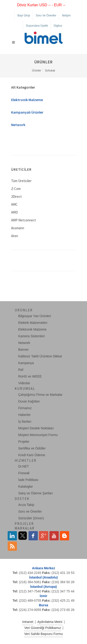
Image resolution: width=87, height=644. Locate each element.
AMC (14, 204)
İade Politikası (28, 480)
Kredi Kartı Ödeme (32, 455)
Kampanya (26, 363)
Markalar (25, 528)
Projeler (24, 442)
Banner (24, 350)
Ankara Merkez (43, 568)
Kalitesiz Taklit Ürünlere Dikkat (40, 356)
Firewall (24, 473)
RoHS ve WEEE (30, 376)
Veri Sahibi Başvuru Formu (43, 634)
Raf (21, 370)
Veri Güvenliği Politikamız (43, 628)
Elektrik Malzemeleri (33, 323)
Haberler (25, 415)
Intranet (28, 622)
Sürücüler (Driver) (31, 518)
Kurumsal (25, 389)
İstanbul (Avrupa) (43, 587)
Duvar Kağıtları (29, 401)
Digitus (58, 26)
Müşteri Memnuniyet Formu (38, 435)
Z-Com (16, 189)
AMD (14, 212)
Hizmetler (26, 460)
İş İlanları (25, 421)
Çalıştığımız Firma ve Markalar (40, 395)
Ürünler (37, 71)
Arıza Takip (26, 505)
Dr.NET (24, 466)
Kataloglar (26, 486)
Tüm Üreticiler (21, 181)
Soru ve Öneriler (46, 15)
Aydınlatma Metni (50, 622)
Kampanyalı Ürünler (27, 112)
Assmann (18, 228)
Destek (22, 499)
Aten (15, 236)
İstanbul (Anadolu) (43, 577)
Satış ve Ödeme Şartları (36, 493)
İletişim (66, 15)
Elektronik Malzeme (27, 100)
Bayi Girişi (24, 15)
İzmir (43, 596)
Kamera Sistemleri (32, 336)
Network (18, 125)
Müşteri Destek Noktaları (36, 428)
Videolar (24, 383)
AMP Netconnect (24, 220)
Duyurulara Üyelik (37, 26)
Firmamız (25, 408)
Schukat (50, 71)
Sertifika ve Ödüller (32, 448)
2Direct (16, 197)
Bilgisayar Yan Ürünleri (35, 316)
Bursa (44, 605)
